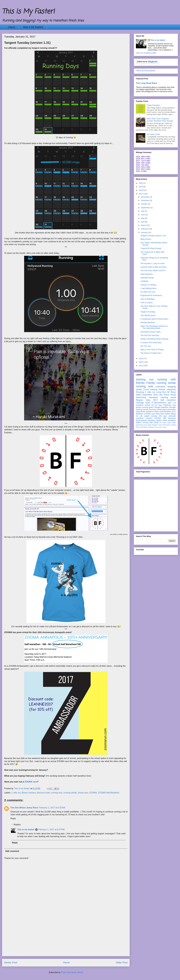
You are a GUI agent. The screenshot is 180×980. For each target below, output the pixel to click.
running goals (148, 407)
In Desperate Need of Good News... (155, 319)
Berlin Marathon (147, 412)
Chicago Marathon (161, 407)
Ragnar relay (143, 400)
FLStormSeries (159, 403)
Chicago (140, 403)
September (146, 208)
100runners (166, 425)
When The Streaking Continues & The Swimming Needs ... (154, 327)
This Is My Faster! (28, 12)
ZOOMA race (31, 782)
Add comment (12, 851)
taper (170, 403)
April (143, 222)
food (148, 403)
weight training (151, 416)
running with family (151, 422)
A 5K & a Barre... (147, 303)
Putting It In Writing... (149, 285)
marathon (140, 418)
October (144, 204)
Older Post (122, 962)
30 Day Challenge (163, 405)
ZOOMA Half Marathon (109, 793)
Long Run (161, 392)
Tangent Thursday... (148, 312)
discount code (43, 793)
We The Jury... (146, 346)
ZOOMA (93, 793)
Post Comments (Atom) (72, 972)
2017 (141, 194)
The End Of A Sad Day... (150, 335)
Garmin (145, 409)
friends (162, 389)
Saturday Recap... (148, 278)
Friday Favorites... (154, 105)
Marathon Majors (155, 420)
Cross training (150, 389)
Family (151, 383)
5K (168, 392)
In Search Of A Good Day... (151, 343)
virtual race (83, 793)
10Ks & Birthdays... (148, 299)
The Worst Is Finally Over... (151, 353)
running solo (57, 793)
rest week (148, 425)
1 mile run (16, 793)
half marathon (168, 400)
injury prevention (169, 409)
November (145, 200)
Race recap (170, 395)
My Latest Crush (153, 134)
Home (12, 27)
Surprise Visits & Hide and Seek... (154, 267)
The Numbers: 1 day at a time (152, 263)
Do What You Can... (148, 292)
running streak (70, 793)
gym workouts (170, 416)
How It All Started (33, 27)
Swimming (141, 397)
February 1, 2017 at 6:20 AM (52, 808)
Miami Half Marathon (163, 412)
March (144, 225)
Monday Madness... (148, 322)
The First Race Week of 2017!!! (153, 270)
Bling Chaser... (146, 239)
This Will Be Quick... (149, 315)
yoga (138, 412)
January (144, 232)
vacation (149, 418)
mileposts (171, 389)
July (143, 211)
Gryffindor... (145, 281)
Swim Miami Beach (161, 427)
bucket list (149, 405)
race (141, 427)
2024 (141, 183)
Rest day (158, 395)
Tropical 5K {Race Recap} (151, 248)
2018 (141, 190)
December (145, 197)
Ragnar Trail (157, 425)
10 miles (163, 423)
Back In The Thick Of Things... (153, 350)
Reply (13, 818)
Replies (17, 825)
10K (160, 416)
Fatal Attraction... (147, 274)
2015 (141, 362)
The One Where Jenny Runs (24, 808)
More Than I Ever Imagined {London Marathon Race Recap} (160, 120)
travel (173, 397)
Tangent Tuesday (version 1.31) (153, 236)
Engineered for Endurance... (152, 295)
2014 (141, 366)
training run (145, 379)
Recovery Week (155, 409)
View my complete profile (146, 53)
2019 (141, 187)
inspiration (147, 395)
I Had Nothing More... (149, 288)
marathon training (158, 397)
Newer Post (11, 962)
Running (140, 392)
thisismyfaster (142, 420)
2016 (141, 359)
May (143, 218)
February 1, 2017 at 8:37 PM (51, 830)
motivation (160, 387)
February (145, 229)
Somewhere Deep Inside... (151, 332)
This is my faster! (26, 830)
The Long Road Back (147, 83)
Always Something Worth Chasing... (155, 339)
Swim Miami (165, 414)
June (143, 215)
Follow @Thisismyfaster (146, 71)
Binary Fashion (29, 793)
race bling (156, 414)
